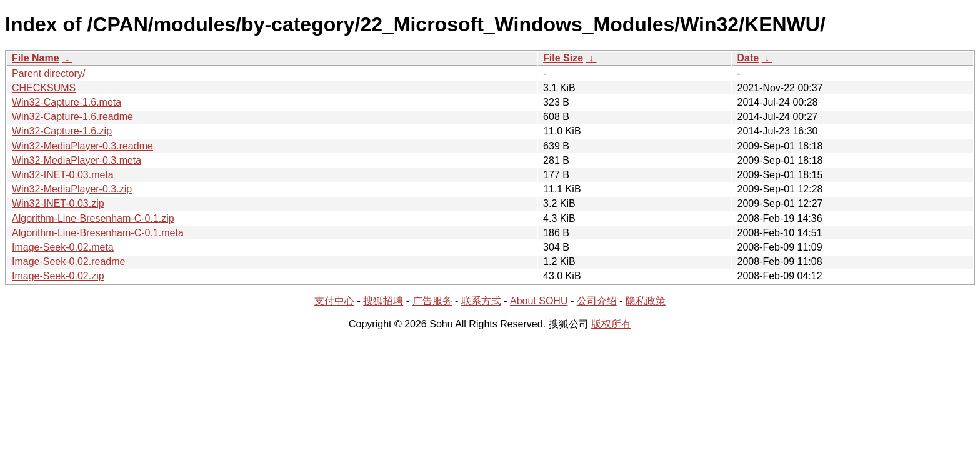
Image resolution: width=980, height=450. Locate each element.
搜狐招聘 (383, 301)
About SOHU (539, 301)
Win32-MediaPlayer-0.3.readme (82, 146)
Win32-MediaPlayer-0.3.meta (77, 160)
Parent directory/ (48, 73)
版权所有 (611, 324)
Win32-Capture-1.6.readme (72, 117)
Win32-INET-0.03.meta (63, 175)
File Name (36, 58)
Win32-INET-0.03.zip (58, 203)
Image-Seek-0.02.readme (68, 262)
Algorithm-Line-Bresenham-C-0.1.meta (98, 233)
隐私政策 (646, 301)
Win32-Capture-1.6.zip (62, 131)
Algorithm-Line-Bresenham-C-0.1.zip (93, 218)
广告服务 (432, 301)
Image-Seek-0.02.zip (58, 276)
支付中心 (334, 301)
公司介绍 (597, 301)
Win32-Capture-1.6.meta (67, 102)
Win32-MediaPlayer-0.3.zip (72, 189)
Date (748, 58)
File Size (563, 58)
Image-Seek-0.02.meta (63, 247)
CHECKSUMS (44, 88)
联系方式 (481, 301)
